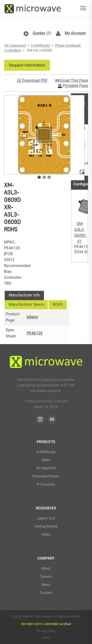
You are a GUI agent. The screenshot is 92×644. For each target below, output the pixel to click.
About (46, 568)
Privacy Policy (46, 631)
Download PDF (35, 81)
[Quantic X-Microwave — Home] (33, 9)
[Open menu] (83, 9)
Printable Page (75, 86)
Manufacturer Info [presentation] (24, 295)
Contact (46, 593)
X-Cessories (46, 484)
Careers (46, 576)
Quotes (39, 33)
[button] (27, 65)
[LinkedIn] (40, 419)
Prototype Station (46, 476)
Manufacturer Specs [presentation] (26, 304)
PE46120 (35, 333)
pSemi (32, 317)
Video (46, 534)
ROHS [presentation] (58, 304)
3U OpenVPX (46, 468)
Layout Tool (46, 518)
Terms (46, 637)
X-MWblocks (40, 45)
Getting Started (46, 526)
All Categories (15, 45)
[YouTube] (52, 419)
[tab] (24, 295)
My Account (75, 33)
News (46, 585)
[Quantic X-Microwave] (46, 363)
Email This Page (74, 81)
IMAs (46, 460)
